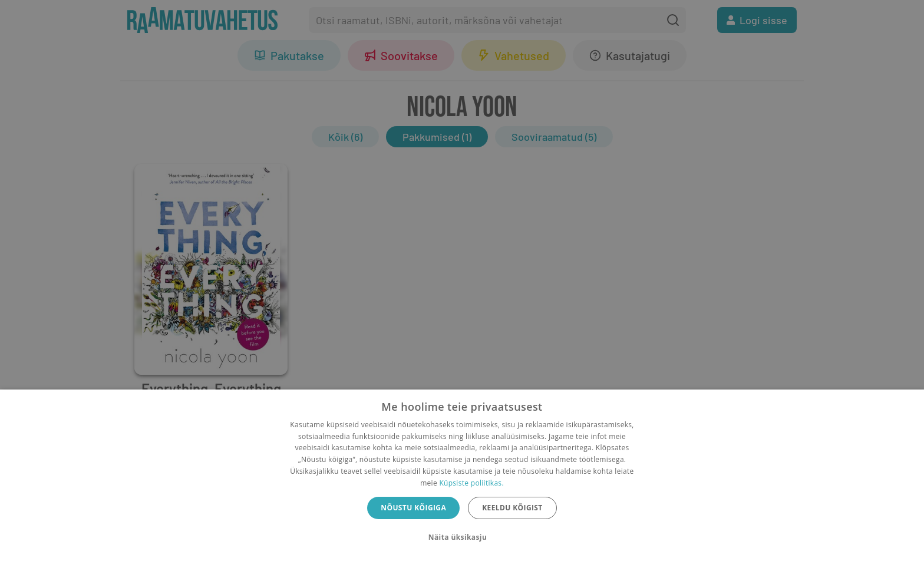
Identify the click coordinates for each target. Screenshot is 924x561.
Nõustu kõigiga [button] (413, 508)
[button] (462, 537)
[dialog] (462, 475)
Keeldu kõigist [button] (512, 508)
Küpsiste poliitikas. (471, 483)
